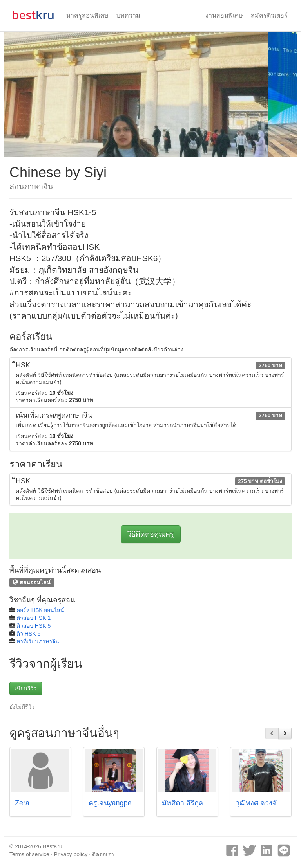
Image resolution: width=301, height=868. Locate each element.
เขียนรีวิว (26, 688)
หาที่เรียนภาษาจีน (38, 641)
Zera (22, 803)
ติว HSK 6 (28, 634)
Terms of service (29, 854)
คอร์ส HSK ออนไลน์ (41, 610)
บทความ (128, 15)
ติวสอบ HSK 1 (34, 618)
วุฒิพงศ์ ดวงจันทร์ (263, 803)
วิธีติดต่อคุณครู (151, 534)
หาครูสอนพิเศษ (87, 15)
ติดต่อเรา (103, 854)
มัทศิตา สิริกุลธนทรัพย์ (196, 803)
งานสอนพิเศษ (224, 15)
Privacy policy (71, 854)
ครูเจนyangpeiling (116, 803)
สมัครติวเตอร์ (269, 15)
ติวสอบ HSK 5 (34, 626)
